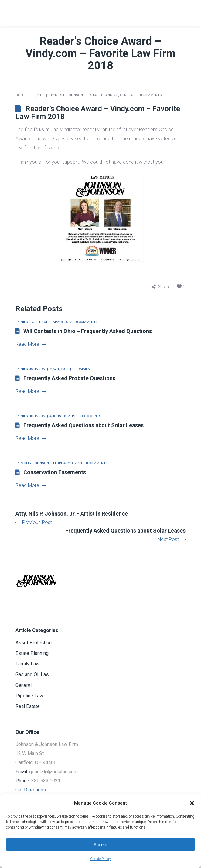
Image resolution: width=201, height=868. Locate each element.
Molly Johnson (35, 463)
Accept (101, 844)
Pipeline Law (29, 696)
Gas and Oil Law (32, 674)
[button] (192, 803)
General (127, 95)
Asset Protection (34, 643)
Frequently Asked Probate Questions (69, 378)
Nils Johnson (33, 369)
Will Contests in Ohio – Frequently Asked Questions (88, 331)
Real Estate (28, 706)
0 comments (151, 95)
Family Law (27, 664)
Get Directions (31, 790)
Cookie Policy (101, 859)
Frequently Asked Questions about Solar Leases (83, 425)
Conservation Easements (55, 472)
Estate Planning (103, 95)
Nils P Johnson (69, 95)
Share (164, 287)
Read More (31, 344)
